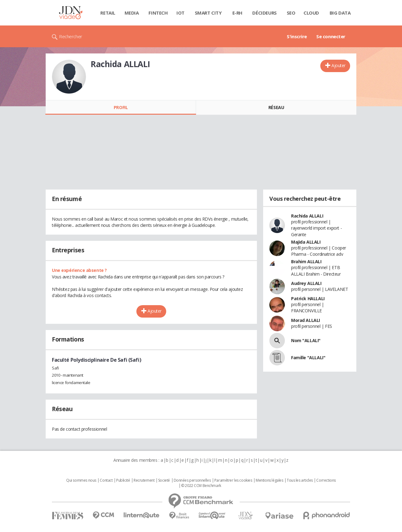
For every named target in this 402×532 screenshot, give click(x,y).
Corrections (326, 480)
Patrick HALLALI (308, 298)
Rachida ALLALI (307, 216)
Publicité (123, 480)
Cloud (311, 13)
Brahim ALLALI (306, 261)
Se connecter (331, 36)
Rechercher (71, 36)
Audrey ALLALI (306, 283)
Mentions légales (269, 480)
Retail (108, 13)
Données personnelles (192, 480)
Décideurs (264, 13)
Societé (164, 480)
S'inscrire (297, 36)
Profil (121, 107)
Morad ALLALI (306, 320)
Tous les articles (300, 480)
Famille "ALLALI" (308, 358)
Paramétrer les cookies (233, 480)
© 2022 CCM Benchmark (201, 486)
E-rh (237, 13)
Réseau (276, 107)
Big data (340, 13)
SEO (291, 13)
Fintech (158, 13)
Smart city (208, 13)
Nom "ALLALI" (306, 340)
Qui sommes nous (81, 480)
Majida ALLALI (306, 242)
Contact (106, 480)
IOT (180, 13)
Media (132, 13)
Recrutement (144, 480)
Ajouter (338, 65)
